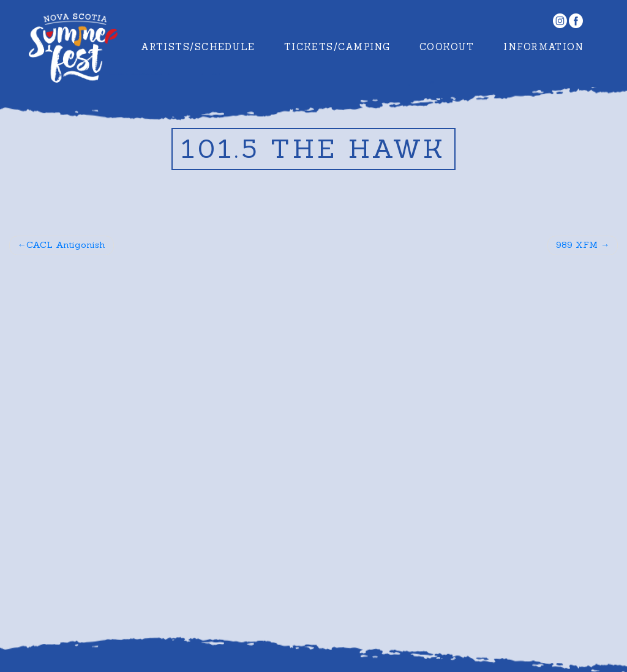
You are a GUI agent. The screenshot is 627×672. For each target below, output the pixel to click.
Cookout (447, 47)
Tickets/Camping (337, 47)
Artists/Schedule (198, 47)
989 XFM (577, 245)
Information (543, 47)
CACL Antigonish (66, 245)
